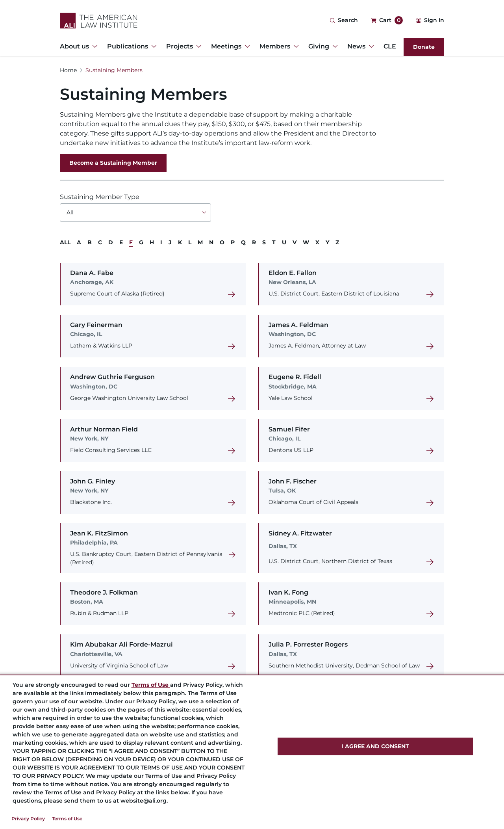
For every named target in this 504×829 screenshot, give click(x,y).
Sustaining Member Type (100, 197)
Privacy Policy (28, 819)
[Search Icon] (344, 21)
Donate (424, 47)
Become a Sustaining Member (113, 163)
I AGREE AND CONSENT (375, 746)
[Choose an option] (135, 213)
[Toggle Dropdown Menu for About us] (93, 46)
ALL (65, 242)
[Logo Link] (99, 21)
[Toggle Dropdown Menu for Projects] (197, 46)
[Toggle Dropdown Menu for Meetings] (246, 46)
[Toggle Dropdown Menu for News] (370, 46)
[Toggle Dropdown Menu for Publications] (152, 46)
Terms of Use (67, 819)
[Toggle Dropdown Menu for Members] (295, 46)
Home (68, 70)
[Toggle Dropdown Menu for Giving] (334, 46)
